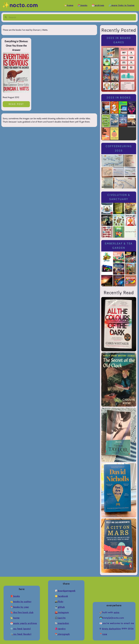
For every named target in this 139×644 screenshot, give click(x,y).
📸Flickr (59, 602)
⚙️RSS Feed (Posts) (21, 629)
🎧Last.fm (60, 618)
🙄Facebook (61, 596)
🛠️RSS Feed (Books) (21, 634)
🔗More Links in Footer (122, 5)
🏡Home (69, 5)
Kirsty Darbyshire (111, 629)
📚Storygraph (62, 634)
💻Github (60, 607)
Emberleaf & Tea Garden (119, 246)
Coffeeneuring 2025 (119, 148)
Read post (16, 104)
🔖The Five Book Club (22, 612)
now (105, 634)
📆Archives (98, 5)
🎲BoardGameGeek (65, 591)
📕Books (15, 596)
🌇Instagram (62, 612)
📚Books (83, 5)
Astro (117, 612)
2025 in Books (119, 98)
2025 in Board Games (119, 40)
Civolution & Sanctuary (119, 197)
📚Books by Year (20, 607)
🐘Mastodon (62, 623)
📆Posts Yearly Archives (24, 623)
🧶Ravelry (60, 629)
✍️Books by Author (21, 602)
